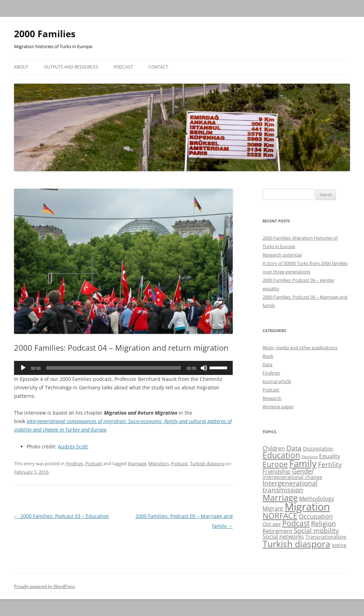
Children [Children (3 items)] (274, 448)
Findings (74, 463)
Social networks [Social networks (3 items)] (283, 537)
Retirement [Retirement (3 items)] (277, 531)
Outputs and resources (71, 67)
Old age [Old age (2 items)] (272, 524)
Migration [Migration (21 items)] (307, 507)
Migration (159, 463)
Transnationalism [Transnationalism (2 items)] (326, 537)
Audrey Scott (73, 446)
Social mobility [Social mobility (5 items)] (316, 530)
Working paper (278, 407)
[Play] (23, 368)
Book (268, 356)
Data (267, 364)
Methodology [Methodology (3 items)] (317, 499)
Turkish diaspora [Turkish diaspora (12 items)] (296, 544)
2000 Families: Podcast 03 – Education (62, 516)
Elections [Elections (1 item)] (310, 457)
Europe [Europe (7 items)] (275, 464)
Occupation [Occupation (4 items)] (316, 516)
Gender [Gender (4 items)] (303, 471)
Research (272, 398)
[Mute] (204, 368)
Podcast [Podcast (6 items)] (296, 523)
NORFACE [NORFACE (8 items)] (280, 516)
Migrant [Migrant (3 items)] (273, 508)
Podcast (123, 67)
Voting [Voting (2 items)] (339, 545)
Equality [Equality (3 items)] (330, 456)
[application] (123, 368)
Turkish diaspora (207, 463)
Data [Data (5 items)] (294, 448)
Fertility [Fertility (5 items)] (330, 464)
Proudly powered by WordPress (45, 586)
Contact (158, 67)
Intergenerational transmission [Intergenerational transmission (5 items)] (290, 486)
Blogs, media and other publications (300, 348)
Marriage (137, 463)
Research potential (282, 255)
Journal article (277, 381)
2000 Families (45, 34)
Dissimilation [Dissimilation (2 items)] (318, 449)
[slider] (114, 368)
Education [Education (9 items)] (281, 455)
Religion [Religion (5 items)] (323, 523)
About (21, 67)
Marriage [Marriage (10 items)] (280, 497)
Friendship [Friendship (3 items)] (277, 472)
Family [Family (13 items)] (303, 463)
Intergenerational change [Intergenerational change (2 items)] (292, 477)
